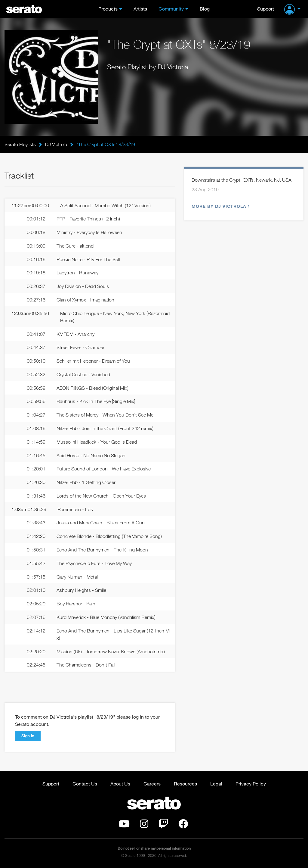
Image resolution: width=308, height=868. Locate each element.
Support (266, 9)
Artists (140, 9)
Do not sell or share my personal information (154, 848)
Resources (185, 784)
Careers (152, 784)
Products (108, 9)
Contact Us (85, 784)
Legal (216, 784)
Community (171, 9)
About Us (120, 784)
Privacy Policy (251, 784)
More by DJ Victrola (220, 206)
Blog (205, 9)
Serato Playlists (20, 144)
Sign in (28, 736)
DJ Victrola (56, 144)
